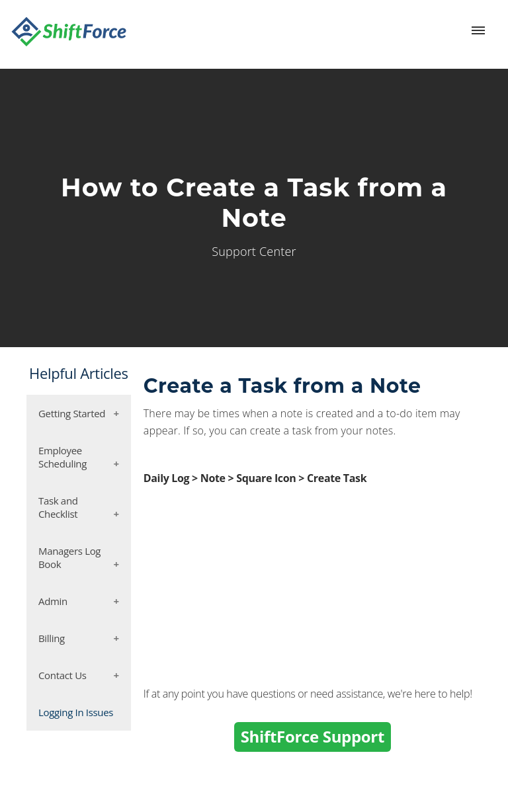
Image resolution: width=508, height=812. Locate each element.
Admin (53, 601)
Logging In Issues (76, 712)
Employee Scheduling (63, 457)
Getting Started (72, 413)
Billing (52, 638)
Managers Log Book (69, 557)
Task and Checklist (58, 507)
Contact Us (63, 675)
